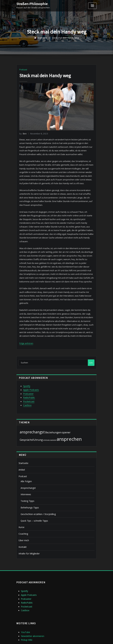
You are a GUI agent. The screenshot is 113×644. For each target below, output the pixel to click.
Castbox (27, 393)
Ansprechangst (28, 474)
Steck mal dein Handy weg (65, 38)
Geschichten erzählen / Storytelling (37, 499)
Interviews (26, 481)
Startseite (43, 38)
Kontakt (22, 531)
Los (91, 352)
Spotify (27, 375)
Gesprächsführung (31, 427)
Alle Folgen (26, 468)
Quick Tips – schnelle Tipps (33, 506)
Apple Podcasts (31, 379)
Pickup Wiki (26, 621)
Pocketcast (28, 390)
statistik (53, 428)
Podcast (23, 69)
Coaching (23, 518)
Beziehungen (53, 420)
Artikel (22, 457)
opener (66, 420)
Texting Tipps (27, 487)
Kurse (21, 512)
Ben (23, 133)
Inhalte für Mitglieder (28, 537)
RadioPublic (29, 386)
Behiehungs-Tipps (29, 493)
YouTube (25, 614)
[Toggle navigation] (92, 6)
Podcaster (28, 383)
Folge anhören (26, 333)
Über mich (23, 525)
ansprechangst (32, 420)
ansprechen (69, 427)
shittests (47, 428)
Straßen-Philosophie (31, 4)
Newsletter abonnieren (32, 617)
